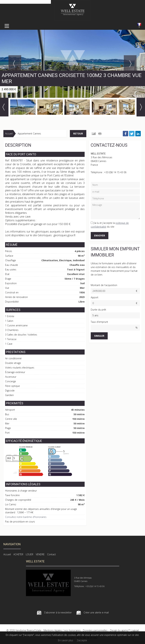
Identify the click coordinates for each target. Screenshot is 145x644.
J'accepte (82, 640)
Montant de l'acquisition (104, 285)
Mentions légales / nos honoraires (62, 630)
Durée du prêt (98, 310)
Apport (95, 297)
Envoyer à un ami (94, 134)
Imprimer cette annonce (100, 134)
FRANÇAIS (139, 24)
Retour (78, 134)
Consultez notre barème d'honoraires (26, 517)
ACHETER (18, 554)
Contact (51, 554)
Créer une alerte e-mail (96, 612)
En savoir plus (66, 640)
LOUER (30, 554)
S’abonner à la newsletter (58, 612)
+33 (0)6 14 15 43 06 (115, 172)
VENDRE (40, 554)
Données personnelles (95, 630)
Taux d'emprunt (99, 322)
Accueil (9, 134)
